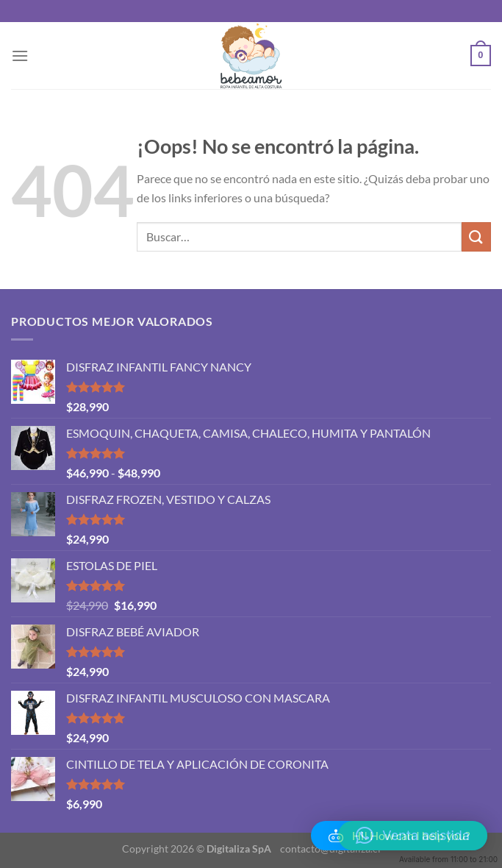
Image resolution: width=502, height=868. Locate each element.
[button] (399, 836)
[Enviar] (476, 236)
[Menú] (20, 56)
